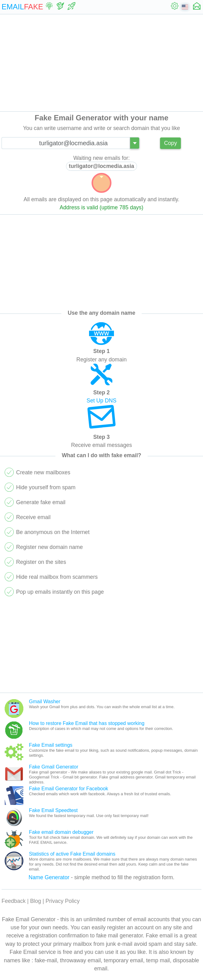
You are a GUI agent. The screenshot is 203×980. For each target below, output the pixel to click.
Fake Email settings (51, 745)
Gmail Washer (45, 701)
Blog (36, 901)
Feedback (14, 901)
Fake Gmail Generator (54, 767)
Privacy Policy (63, 901)
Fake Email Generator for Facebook (68, 789)
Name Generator (49, 877)
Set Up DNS (101, 401)
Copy (170, 143)
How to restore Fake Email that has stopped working (87, 723)
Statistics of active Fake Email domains (72, 854)
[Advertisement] (101, 63)
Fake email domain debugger (61, 832)
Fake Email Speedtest (53, 810)
